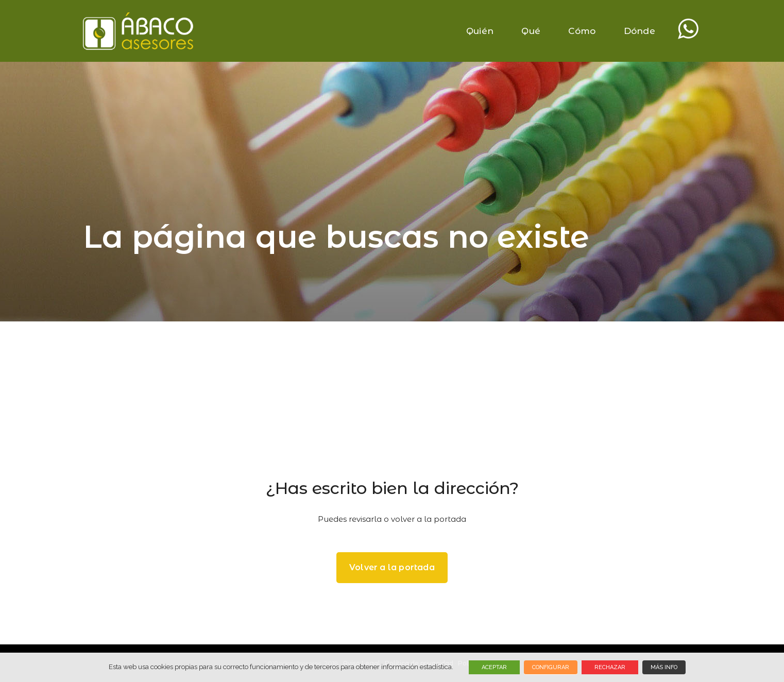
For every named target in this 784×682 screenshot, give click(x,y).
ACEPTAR (494, 667)
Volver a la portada (392, 567)
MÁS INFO (664, 667)
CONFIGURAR (551, 667)
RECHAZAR (610, 667)
